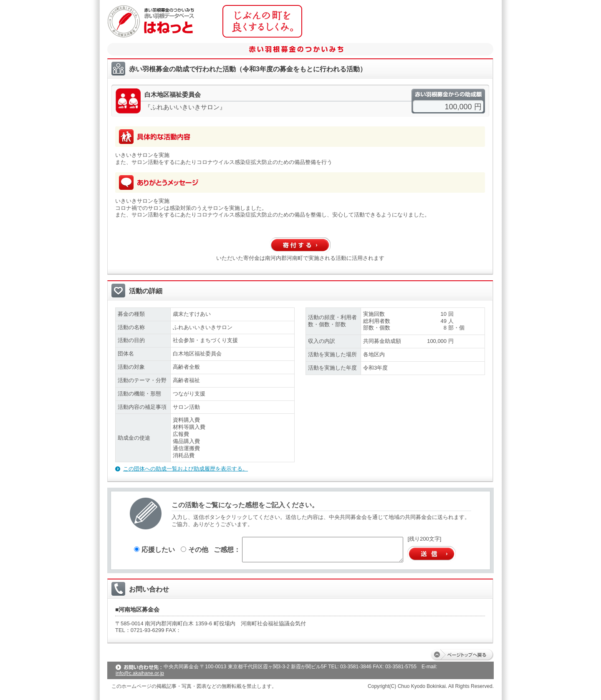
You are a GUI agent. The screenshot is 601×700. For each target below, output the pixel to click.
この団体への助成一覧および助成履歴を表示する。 (186, 469)
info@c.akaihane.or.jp (140, 673)
